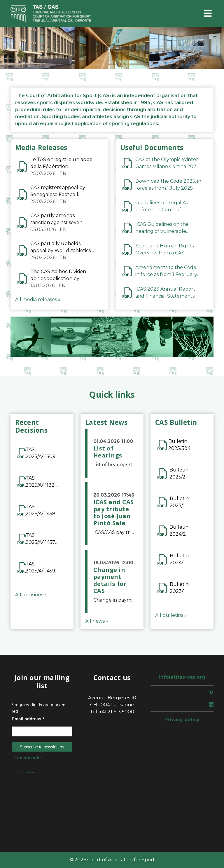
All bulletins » (171, 615)
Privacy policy (182, 720)
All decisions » (31, 595)
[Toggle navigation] (208, 14)
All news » (97, 621)
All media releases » (38, 299)
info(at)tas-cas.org (182, 677)
